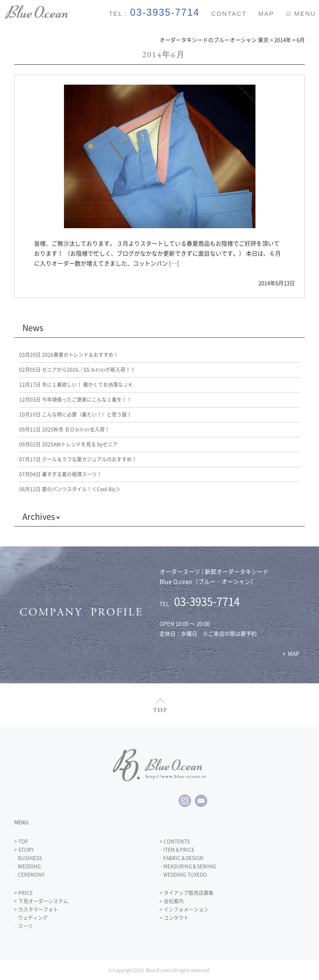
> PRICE (23, 893)
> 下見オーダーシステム (41, 901)
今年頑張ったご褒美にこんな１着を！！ (75, 400)
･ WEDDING (27, 866)
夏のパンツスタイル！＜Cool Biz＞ (70, 489)
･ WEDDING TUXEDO (183, 875)
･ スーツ (23, 926)
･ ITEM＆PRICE (177, 850)
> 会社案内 (172, 901)
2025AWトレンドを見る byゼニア (68, 444)
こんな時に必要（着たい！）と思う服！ (75, 414)
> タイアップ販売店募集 (186, 893)
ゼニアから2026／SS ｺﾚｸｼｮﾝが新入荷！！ (77, 370)
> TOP (21, 841)
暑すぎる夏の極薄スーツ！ (60, 474)
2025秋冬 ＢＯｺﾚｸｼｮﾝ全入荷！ (64, 429)
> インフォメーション (184, 909)
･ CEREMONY (29, 875)
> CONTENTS (175, 841)
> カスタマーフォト (36, 909)
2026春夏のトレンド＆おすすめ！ (69, 355)
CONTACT (229, 13)
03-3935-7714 (165, 12)
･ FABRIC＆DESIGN (182, 858)
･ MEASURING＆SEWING (188, 866)
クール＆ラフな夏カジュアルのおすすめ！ (78, 459)
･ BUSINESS (28, 858)
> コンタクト (174, 918)
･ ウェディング (31, 918)
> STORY (24, 850)
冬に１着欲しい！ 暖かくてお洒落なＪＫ (76, 385)
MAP (266, 13)
